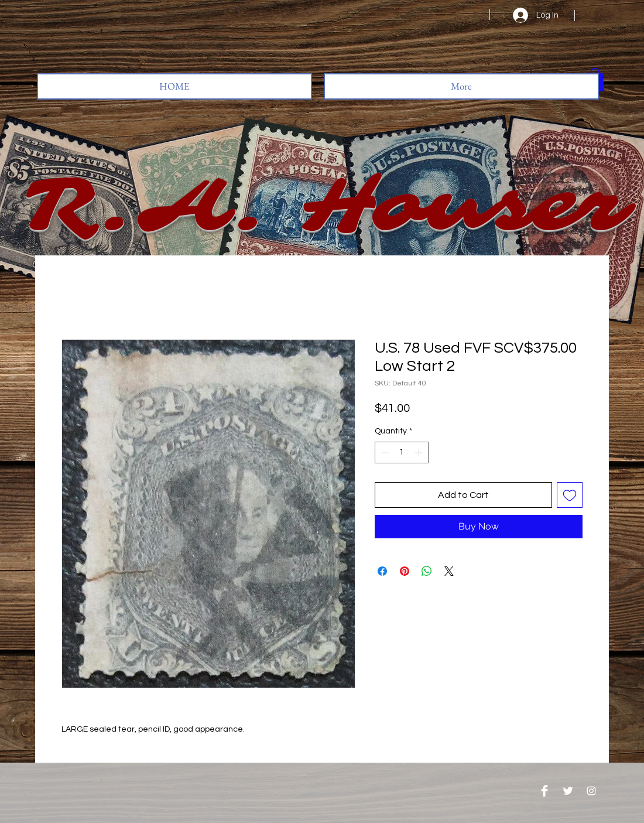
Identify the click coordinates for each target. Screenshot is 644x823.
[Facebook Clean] (544, 791)
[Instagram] (591, 791)
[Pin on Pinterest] (405, 571)
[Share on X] (449, 571)
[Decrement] (384, 453)
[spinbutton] (402, 453)
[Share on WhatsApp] (427, 571)
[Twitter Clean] (568, 791)
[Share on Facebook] (382, 571)
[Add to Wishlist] (570, 495)
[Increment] (419, 453)
